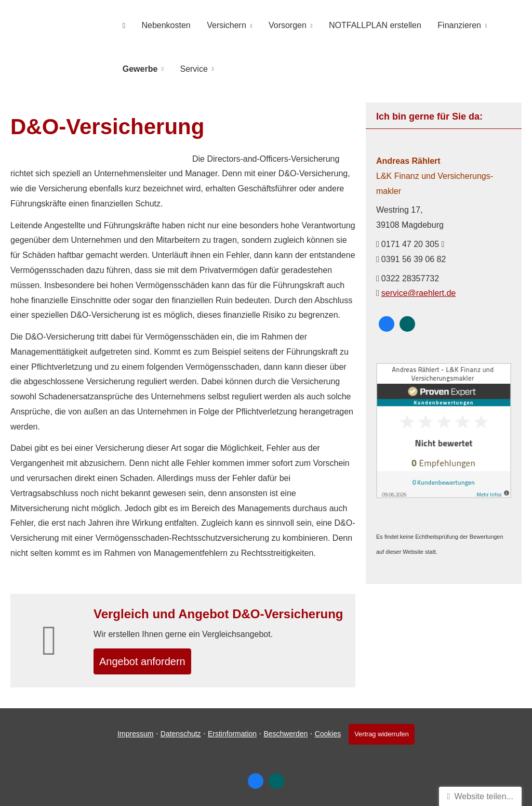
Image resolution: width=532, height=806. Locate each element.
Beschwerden (283, 734)
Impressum (133, 734)
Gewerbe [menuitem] (138, 66)
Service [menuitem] (188, 66)
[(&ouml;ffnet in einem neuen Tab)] (444, 492)
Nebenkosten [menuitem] (160, 24)
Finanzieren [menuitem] (438, 24)
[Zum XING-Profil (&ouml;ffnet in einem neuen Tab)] (407, 320)
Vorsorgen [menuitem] (274, 24)
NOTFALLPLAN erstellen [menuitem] (357, 24)
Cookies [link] (325, 734)
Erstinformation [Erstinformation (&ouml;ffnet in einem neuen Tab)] (230, 734)
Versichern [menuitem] (217, 24)
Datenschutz (178, 734)
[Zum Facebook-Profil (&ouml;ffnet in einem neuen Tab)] (387, 320)
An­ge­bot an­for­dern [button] (150, 660)
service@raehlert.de (418, 289)
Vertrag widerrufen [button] (382, 734)
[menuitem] (122, 24)
